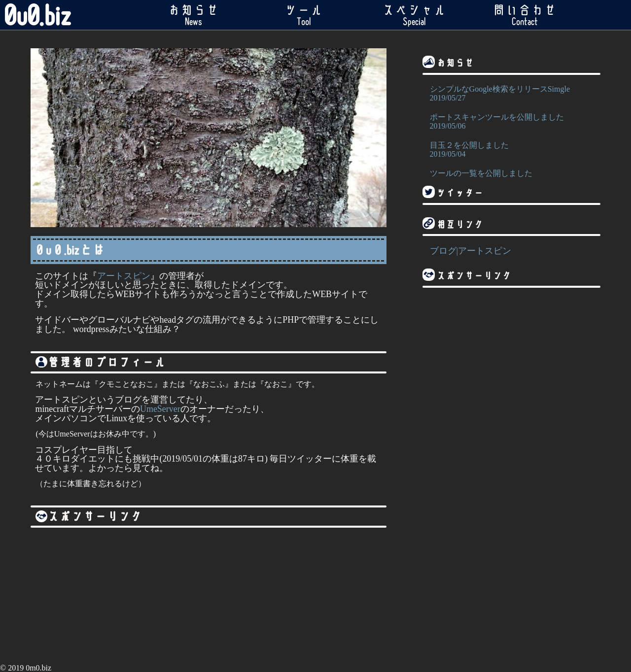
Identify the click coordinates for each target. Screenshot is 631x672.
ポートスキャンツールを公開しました (511, 122)
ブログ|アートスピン (471, 251)
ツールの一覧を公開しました (511, 178)
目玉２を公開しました (511, 150)
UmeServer (160, 409)
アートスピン (124, 276)
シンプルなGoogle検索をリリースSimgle (511, 94)
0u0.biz (37, 15)
